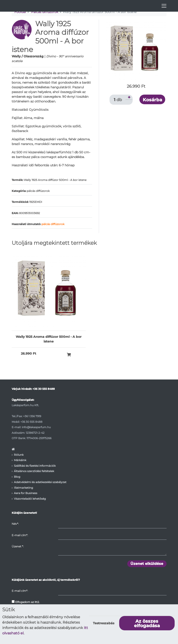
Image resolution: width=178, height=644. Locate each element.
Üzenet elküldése (147, 564)
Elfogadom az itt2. (26, 602)
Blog (17, 477)
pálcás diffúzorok (53, 224)
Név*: (15, 524)
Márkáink (20, 460)
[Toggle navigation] (164, 6)
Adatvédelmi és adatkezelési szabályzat (40, 482)
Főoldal (20, 12)
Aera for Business (26, 493)
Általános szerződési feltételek (34, 471)
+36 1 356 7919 (32, 416)
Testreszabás (104, 623)
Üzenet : (18, 546)
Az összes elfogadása (147, 623)
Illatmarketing (23, 488)
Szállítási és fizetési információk (35, 466)
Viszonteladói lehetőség (30, 499)
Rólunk (19, 455)
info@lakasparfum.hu (36, 427)
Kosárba (152, 100)
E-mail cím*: (20, 535)
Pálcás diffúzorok (45, 12)
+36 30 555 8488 (44, 389)
